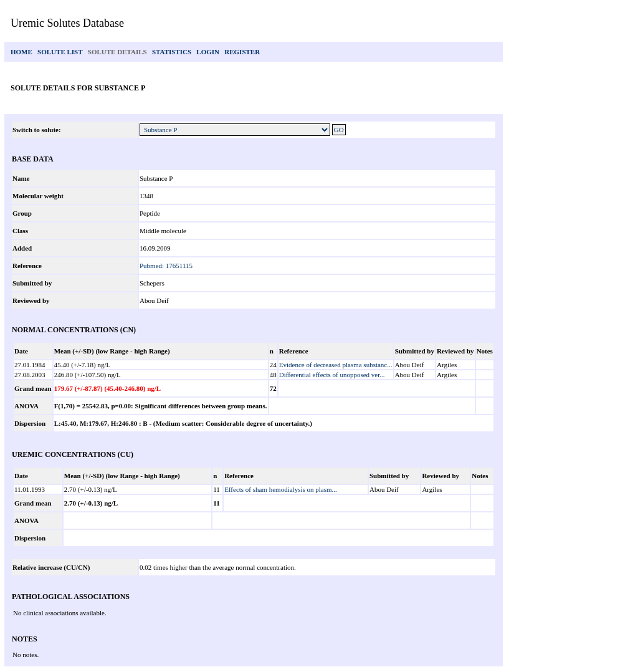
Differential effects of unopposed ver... (332, 375)
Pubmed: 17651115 (166, 266)
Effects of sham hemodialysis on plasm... (281, 489)
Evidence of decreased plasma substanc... (336, 365)
